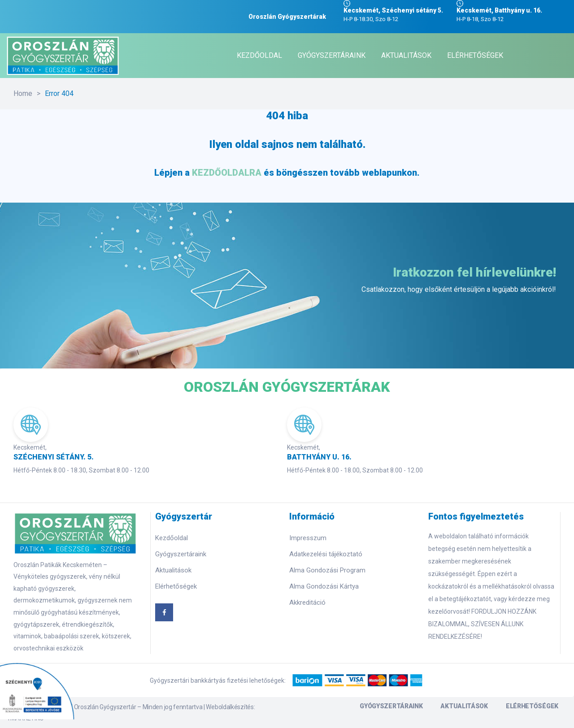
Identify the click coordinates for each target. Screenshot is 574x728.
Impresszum (308, 538)
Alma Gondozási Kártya (324, 586)
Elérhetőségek (176, 586)
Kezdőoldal (172, 538)
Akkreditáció (307, 602)
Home (23, 93)
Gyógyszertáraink (181, 554)
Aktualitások (173, 570)
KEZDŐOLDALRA (227, 173)
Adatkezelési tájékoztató (326, 554)
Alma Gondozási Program (327, 570)
